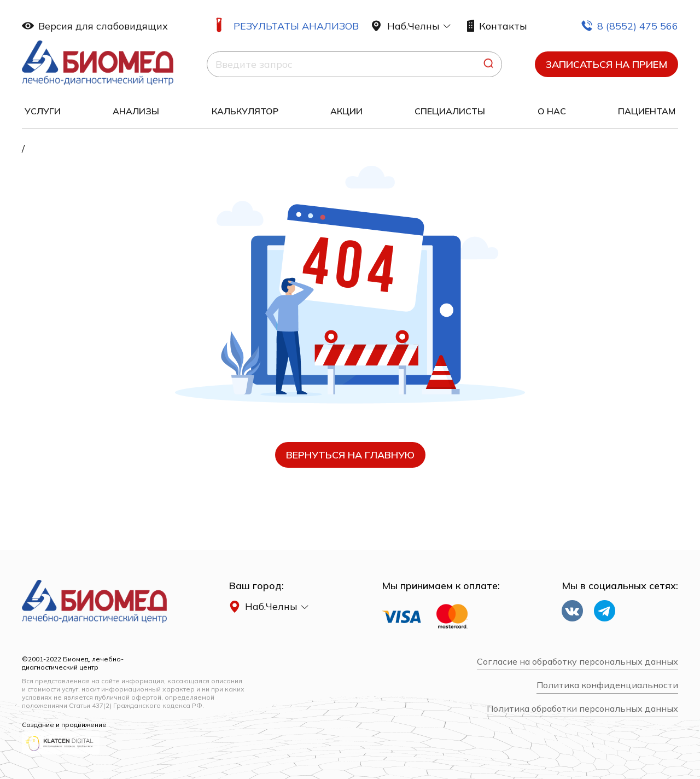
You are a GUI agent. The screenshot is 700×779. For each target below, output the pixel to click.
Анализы (136, 111)
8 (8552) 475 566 (629, 26)
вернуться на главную (350, 455)
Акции (346, 111)
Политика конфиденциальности (607, 685)
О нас (552, 111)
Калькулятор (245, 111)
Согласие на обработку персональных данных (577, 662)
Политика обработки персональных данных (582, 709)
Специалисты (450, 111)
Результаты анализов (296, 26)
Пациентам (647, 111)
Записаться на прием (606, 64)
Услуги (43, 111)
